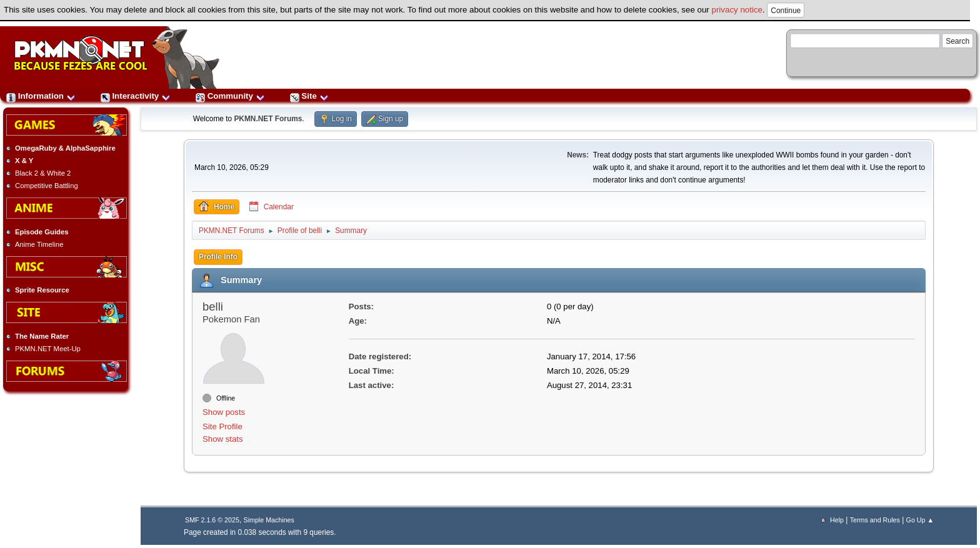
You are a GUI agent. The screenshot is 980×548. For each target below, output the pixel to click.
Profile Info (218, 257)
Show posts (224, 412)
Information (41, 96)
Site (309, 96)
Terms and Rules (875, 520)
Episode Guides (42, 232)
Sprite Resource (42, 290)
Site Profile (222, 426)
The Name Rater (42, 336)
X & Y (24, 161)
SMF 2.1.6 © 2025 (212, 520)
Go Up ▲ (920, 520)
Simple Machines (269, 520)
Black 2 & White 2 (43, 173)
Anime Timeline (39, 244)
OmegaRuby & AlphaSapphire (65, 148)
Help (837, 520)
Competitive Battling (47, 186)
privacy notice (737, 10)
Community (230, 96)
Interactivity (136, 96)
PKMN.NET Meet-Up (48, 349)
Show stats (223, 439)
